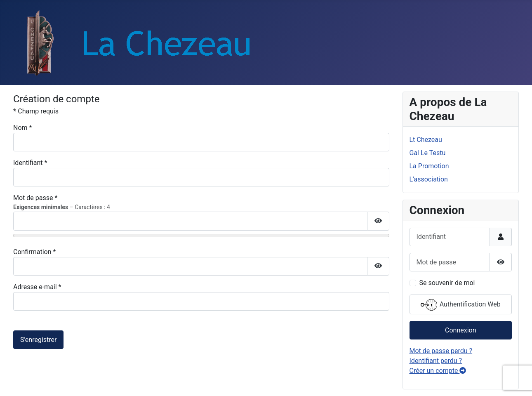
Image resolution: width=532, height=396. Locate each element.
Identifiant (30, 163)
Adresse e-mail (37, 287)
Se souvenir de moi (447, 283)
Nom (22, 128)
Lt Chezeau (426, 140)
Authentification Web (461, 305)
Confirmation (34, 252)
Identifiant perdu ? (436, 361)
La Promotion (429, 166)
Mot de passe (35, 198)
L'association (429, 179)
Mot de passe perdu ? (441, 351)
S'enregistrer (38, 340)
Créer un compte (438, 371)
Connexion (460, 330)
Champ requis (36, 111)
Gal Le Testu (428, 153)
